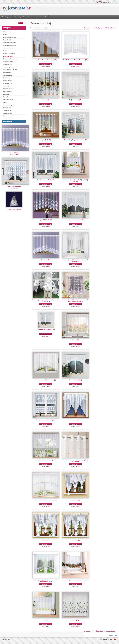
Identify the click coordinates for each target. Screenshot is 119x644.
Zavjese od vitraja (8, 83)
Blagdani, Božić (7, 72)
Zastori (5, 34)
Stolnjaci (5, 97)
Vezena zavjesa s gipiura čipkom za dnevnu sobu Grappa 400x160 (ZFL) (46, 581)
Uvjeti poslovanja (33, 17)
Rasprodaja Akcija (8, 113)
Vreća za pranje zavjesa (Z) (14, 209)
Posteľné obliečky (8, 91)
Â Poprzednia (100, 28)
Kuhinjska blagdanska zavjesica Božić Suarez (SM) (75, 580)
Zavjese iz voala (7, 40)
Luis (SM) (46, 620)
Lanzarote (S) (75, 420)
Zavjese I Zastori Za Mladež (10, 70)
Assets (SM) (75, 620)
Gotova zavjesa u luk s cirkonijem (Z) (46, 380)
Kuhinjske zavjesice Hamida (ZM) (75, 220)
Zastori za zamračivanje (9, 53)
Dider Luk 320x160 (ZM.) (14, 186)
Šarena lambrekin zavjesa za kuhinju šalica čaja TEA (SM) (75, 181)
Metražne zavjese (8, 75)
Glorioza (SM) (75, 340)
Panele (5, 51)
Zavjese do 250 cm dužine (10, 43)
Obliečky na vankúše (8, 89)
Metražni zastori (7, 78)
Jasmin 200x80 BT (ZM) (75, 380)
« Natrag (111, 635)
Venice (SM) (46, 100)
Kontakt (44, 17)
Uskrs (5, 116)
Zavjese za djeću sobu (9, 67)
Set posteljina (7, 86)
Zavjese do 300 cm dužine (10, 45)
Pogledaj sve (87, 28)
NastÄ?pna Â (112, 28)
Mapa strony (115, 2)
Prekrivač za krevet (8, 100)
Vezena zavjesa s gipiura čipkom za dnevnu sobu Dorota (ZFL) (75, 261)
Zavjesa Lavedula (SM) (75, 100)
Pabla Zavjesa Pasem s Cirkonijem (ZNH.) (46, 60)
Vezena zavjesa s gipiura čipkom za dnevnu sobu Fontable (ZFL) (46, 301)
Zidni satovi (6, 94)
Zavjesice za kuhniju (8, 56)
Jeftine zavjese (7, 110)
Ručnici (5, 102)
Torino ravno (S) (75, 540)
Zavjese (5, 32)
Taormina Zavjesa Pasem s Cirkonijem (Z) (46, 500)
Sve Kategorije (6, 17)
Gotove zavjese (7, 108)
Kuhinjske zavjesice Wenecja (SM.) (46, 420)
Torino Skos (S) (76, 500)
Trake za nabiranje (8, 81)
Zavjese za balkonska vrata (10, 59)
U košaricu (45, 64)
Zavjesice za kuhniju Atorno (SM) (46, 329)
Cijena (46, 28)
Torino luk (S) (46, 540)
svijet (17, 8)
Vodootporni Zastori (8, 48)
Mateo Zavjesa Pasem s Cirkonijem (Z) (46, 460)
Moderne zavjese (7, 64)
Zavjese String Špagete (9, 105)
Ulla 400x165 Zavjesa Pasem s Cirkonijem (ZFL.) (75, 60)
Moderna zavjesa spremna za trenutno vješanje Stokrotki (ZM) (75, 461)
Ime (43, 28)
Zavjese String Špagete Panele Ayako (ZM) (76, 140)
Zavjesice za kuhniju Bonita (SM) (46, 180)
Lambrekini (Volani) (8, 62)
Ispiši (116, 635)
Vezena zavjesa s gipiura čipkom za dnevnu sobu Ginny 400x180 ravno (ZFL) (75, 301)
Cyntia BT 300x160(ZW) (46, 220)
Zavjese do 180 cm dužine (10, 37)
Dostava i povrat (19, 17)
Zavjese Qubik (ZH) (46, 140)
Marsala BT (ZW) (14, 153)
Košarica (100, 1)
